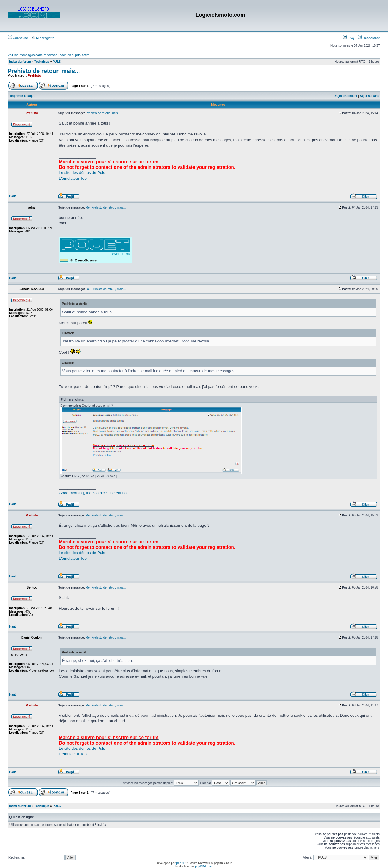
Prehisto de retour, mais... (44, 71)
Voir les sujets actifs (75, 55)
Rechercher (369, 38)
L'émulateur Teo (73, 178)
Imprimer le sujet (22, 96)
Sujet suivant (369, 96)
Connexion (18, 38)
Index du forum (20, 62)
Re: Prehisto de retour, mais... (106, 207)
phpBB (181, 863)
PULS (57, 62)
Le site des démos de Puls (82, 173)
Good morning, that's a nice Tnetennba (93, 493)
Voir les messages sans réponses (32, 55)
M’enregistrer (43, 38)
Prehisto (35, 75)
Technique (42, 62)
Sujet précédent (346, 96)
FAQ (349, 38)
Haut (12, 196)
